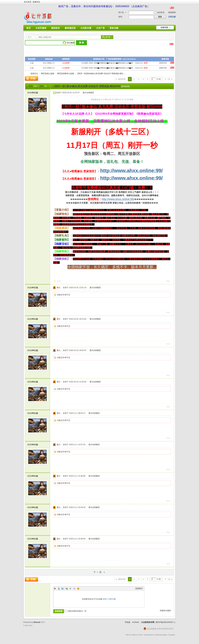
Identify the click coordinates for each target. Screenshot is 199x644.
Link (67, 589)
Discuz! (37, 622)
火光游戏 (26, 74)
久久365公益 (33, 93)
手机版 (127, 622)
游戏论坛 (34, 74)
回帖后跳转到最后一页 (76, 611)
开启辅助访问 (175, 2)
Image (63, 589)
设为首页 (28, 2)
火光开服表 (41, 28)
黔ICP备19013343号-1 (165, 622)
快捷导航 (164, 28)
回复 (59, 281)
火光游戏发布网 (148, 622)
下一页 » (100, 572)
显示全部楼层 (88, 93)
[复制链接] (125, 86)
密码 (120, 17)
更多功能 (114, 28)
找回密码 (172, 12)
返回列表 (122, 79)
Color (59, 589)
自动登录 (159, 12)
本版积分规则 (165, 611)
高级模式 (139, 589)
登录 (105, 599)
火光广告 (100, 28)
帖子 (30, 37)
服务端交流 (70, 28)
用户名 (121, 12)
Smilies (78, 589)
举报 (168, 281)
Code (74, 589)
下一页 (167, 79)
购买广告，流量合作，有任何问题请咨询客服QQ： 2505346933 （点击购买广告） (104, 6)
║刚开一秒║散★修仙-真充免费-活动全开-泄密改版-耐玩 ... (101, 74)
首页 (28, 28)
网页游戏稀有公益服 (66, 74)
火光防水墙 (86, 28)
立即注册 (172, 17)
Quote (70, 589)
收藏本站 (36, 2)
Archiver (136, 622)
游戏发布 (56, 28)
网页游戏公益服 (48, 74)
